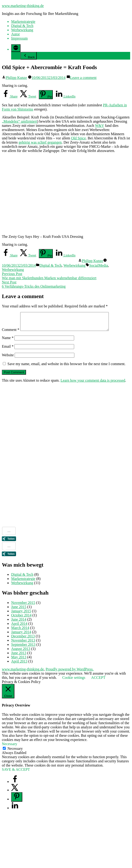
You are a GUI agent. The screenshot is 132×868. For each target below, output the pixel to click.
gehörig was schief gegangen (40, 142)
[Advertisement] (20, 460)
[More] (16, 48)
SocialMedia (99, 265)
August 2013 (21, 652)
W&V (100, 126)
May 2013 (19, 661)
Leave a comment (83, 78)
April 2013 (19, 665)
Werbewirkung (22, 30)
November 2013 (23, 644)
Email (8, 350)
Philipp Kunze (16, 78)
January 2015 (21, 614)
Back (29, 56)
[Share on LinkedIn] (65, 96)
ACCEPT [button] (98, 681)
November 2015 (23, 606)
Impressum (19, 38)
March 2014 (20, 631)
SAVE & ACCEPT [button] (16, 773)
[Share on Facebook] (10, 96)
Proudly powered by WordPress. (69, 673)
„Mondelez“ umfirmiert (20, 121)
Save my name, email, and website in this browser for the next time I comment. (66, 367)
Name (8, 341)
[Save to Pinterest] (46, 95)
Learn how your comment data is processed (93, 384)
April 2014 (19, 627)
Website (8, 358)
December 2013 (23, 640)
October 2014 (21, 619)
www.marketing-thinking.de (23, 6)
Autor (15, 34)
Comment (11, 333)
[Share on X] (28, 96)
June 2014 (19, 623)
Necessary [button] (10, 747)
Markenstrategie (23, 22)
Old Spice (79, 138)
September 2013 (23, 648)
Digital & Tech (22, 26)
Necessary (15, 752)
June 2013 (19, 656)
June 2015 (19, 610)
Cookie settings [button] (74, 681)
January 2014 (21, 635)
